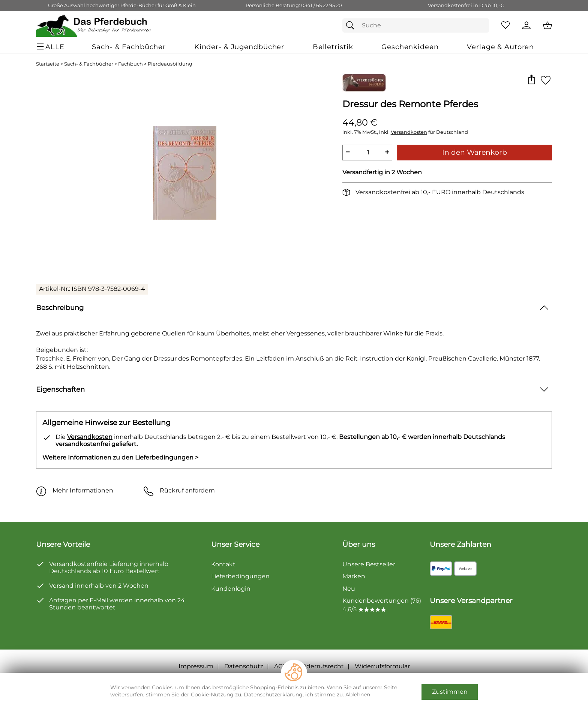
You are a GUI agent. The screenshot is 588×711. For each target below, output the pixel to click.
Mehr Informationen (75, 490)
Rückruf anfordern (179, 490)
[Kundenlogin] (526, 25)
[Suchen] (352, 25)
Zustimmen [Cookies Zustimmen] (450, 692)
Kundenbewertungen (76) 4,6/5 (382, 605)
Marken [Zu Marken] (354, 576)
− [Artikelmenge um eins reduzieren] (348, 152)
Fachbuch (130, 64)
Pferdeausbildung (170, 64)
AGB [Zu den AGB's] (281, 666)
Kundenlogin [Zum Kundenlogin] (231, 589)
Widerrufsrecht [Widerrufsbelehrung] (321, 666)
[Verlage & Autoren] (500, 47)
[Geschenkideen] (410, 47)
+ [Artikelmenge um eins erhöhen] (387, 152)
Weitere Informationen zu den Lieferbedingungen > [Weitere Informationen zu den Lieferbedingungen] (120, 457)
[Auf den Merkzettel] (546, 80)
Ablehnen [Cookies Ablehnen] (358, 695)
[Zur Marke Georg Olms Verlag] (364, 83)
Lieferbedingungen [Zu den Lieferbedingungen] (240, 576)
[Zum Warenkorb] (547, 25)
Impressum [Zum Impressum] (196, 666)
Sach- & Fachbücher (89, 64)
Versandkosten (409, 132)
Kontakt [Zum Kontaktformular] (223, 564)
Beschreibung (60, 308)
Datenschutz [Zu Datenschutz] (244, 666)
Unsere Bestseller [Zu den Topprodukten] (369, 564)
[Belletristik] (333, 47)
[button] (531, 80)
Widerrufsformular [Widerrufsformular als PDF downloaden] (382, 666)
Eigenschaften (60, 389)
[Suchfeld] (416, 25)
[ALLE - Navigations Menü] (51, 47)
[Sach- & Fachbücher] (129, 47)
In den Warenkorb (475, 152)
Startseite (48, 64)
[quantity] (367, 153)
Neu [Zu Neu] (349, 589)
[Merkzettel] (505, 25)
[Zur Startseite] (94, 25)
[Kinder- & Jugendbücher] (239, 47)
